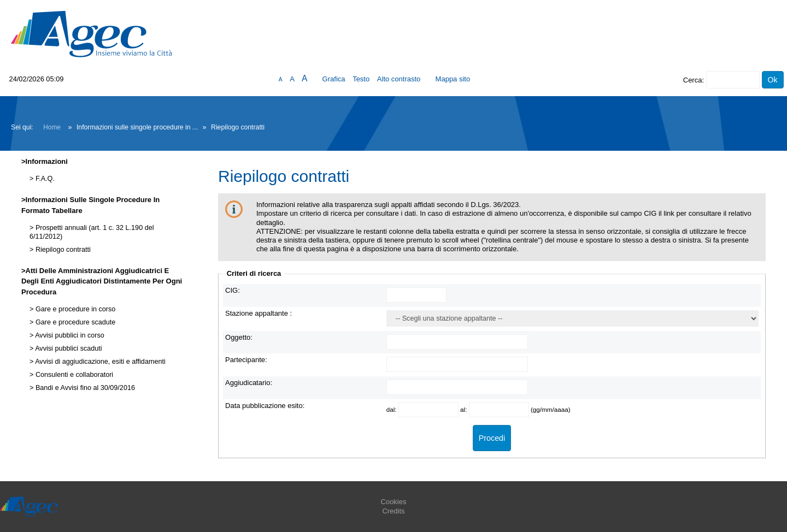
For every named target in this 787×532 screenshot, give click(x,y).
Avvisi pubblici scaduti (67, 348)
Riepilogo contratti (62, 250)
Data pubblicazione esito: (265, 406)
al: (465, 409)
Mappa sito (453, 79)
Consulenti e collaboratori (73, 375)
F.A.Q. (44, 179)
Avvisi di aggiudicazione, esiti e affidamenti (99, 362)
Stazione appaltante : (259, 313)
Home (52, 127)
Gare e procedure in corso (74, 309)
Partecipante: (246, 360)
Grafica (334, 79)
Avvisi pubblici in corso (69, 335)
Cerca (693, 80)
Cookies (394, 502)
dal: (392, 409)
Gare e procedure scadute (74, 322)
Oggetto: (239, 337)
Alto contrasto (399, 79)
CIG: (233, 290)
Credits (393, 511)
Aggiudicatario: (249, 383)
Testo (361, 79)
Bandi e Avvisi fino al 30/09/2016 (84, 388)
